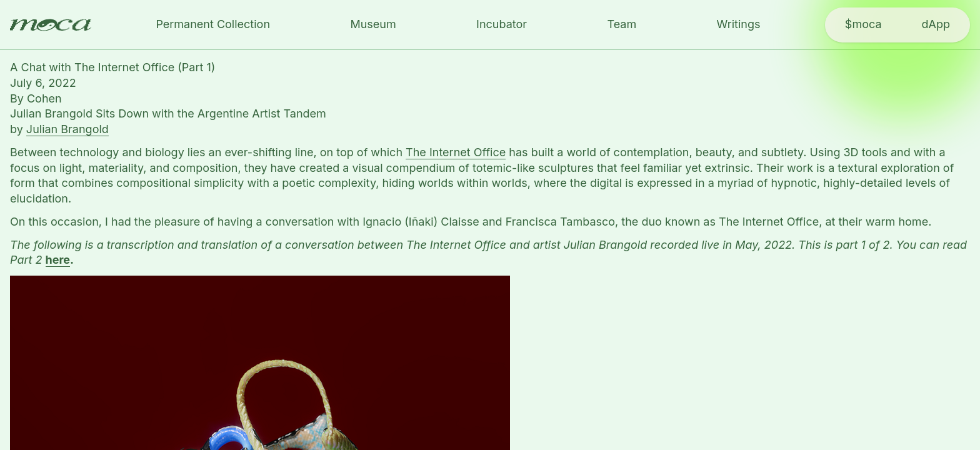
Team (622, 24)
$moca (863, 24)
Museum (373, 24)
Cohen (44, 98)
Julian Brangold (67, 129)
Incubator (502, 24)
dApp (936, 24)
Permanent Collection (213, 24)
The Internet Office (456, 152)
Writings (739, 24)
